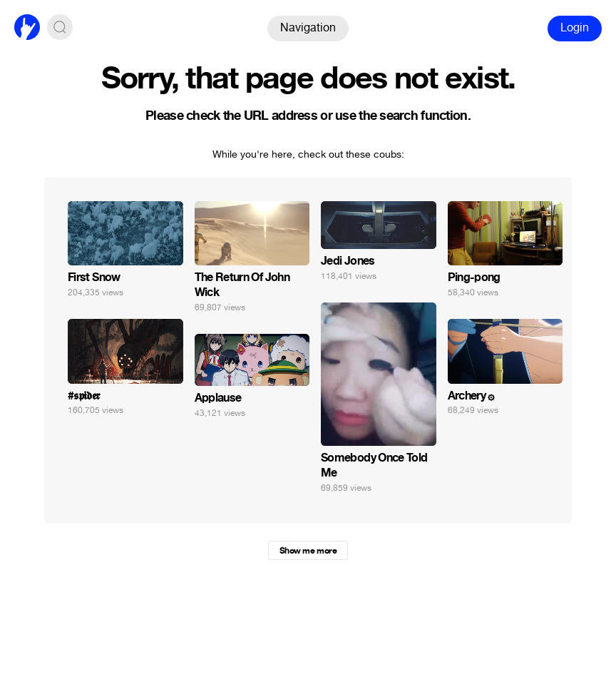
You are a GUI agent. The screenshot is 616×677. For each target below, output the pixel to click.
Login (575, 27)
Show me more (308, 551)
